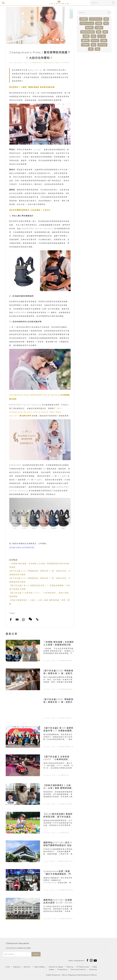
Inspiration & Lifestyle (71, 661)
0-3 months (66, 63)
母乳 (91, 49)
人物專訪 (99, 28)
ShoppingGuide (87, 23)
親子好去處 (102, 45)
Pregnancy (37, 63)
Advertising (93, 969)
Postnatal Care (51, 63)
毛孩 (97, 49)
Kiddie (95, 967)
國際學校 (85, 40)
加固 (106, 19)
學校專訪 (85, 45)
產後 (99, 32)
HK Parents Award (83, 967)
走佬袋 (99, 23)
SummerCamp (96, 19)
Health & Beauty (68, 804)
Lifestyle (64, 775)
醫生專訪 (89, 28)
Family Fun (65, 718)
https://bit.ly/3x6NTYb (22, 547)
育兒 (106, 23)
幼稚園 (86, 36)
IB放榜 (104, 40)
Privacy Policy (62, 969)
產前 (105, 32)
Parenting (70, 967)
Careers (52, 969)
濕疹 (93, 45)
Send (36, 954)
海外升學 (95, 40)
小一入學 (102, 36)
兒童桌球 (84, 19)
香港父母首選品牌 (88, 32)
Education (65, 747)
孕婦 (93, 36)
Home (8, 967)
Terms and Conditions (78, 969)
